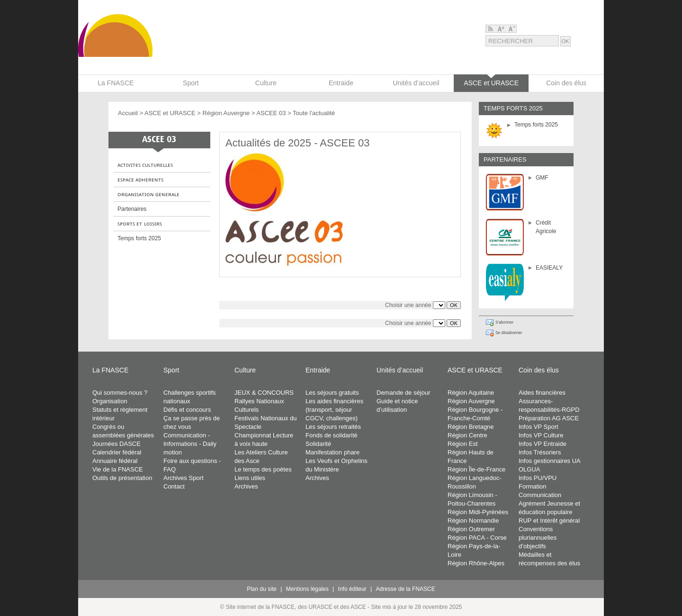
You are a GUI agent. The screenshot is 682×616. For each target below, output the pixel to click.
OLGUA (529, 469)
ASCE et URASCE (170, 113)
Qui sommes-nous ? (120, 393)
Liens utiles (250, 478)
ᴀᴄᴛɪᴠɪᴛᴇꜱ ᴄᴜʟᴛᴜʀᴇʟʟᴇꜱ (145, 165)
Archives (246, 486)
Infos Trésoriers (540, 452)
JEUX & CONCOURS (264, 393)
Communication (540, 495)
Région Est (463, 444)
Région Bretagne (471, 427)
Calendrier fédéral (117, 452)
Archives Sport (184, 478)
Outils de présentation (122, 478)
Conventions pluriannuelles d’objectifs (538, 538)
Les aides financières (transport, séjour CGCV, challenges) (334, 410)
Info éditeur (352, 589)
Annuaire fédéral (115, 461)
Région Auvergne (226, 113)
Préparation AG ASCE (549, 418)
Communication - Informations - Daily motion (190, 444)
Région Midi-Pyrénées (478, 512)
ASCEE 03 (271, 113)
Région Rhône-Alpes (476, 563)
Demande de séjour (403, 393)
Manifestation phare (332, 452)
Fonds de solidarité (332, 435)
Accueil (128, 113)
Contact (174, 486)
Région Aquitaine (471, 393)
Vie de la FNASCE (118, 469)
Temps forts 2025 (536, 125)
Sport (171, 370)
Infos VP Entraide (543, 444)
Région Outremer (471, 529)
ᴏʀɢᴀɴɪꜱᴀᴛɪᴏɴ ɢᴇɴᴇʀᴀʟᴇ (148, 194)
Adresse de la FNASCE (405, 589)
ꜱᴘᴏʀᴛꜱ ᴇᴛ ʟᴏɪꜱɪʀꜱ (140, 224)
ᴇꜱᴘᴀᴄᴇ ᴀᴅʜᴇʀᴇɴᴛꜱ (140, 180)
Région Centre (467, 435)
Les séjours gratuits (332, 393)
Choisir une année (408, 305)
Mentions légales (307, 589)
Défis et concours (187, 410)
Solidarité (318, 444)
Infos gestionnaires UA (550, 461)
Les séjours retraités (333, 427)
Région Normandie (473, 521)
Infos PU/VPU (538, 478)
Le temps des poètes (263, 469)
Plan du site (262, 589)
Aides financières (542, 393)
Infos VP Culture (541, 435)
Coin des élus (539, 370)
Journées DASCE (117, 444)
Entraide (318, 370)
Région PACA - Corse (477, 538)
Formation (533, 486)
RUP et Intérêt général (549, 521)
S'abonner (504, 322)
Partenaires (132, 209)
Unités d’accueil (400, 370)
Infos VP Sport (538, 427)
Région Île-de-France (476, 469)
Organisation (110, 401)
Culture (245, 370)
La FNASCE (110, 370)
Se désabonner (509, 333)
